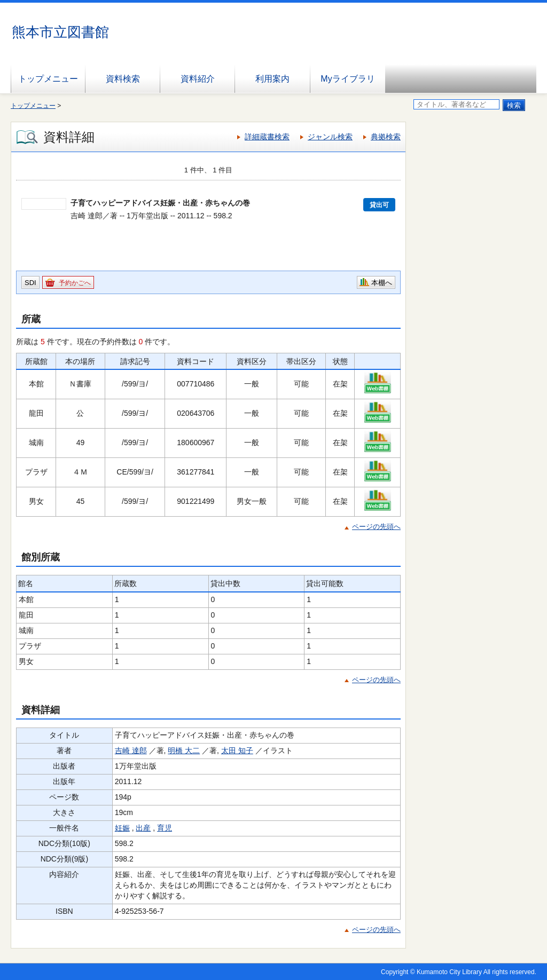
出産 (143, 828)
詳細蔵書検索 (267, 137)
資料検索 (123, 79)
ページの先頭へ (376, 527)
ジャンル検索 (330, 137)
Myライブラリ (347, 79)
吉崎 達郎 (131, 750)
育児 (165, 828)
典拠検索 (386, 137)
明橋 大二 (184, 750)
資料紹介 (198, 79)
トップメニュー (48, 79)
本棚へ (382, 283)
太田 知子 (237, 750)
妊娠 (122, 828)
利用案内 (272, 79)
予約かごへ (75, 283)
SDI (30, 283)
